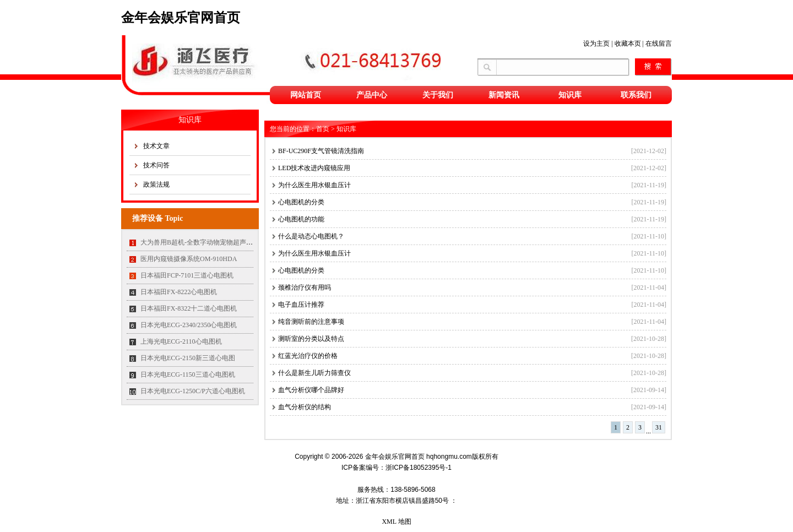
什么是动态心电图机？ (311, 236)
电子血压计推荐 (301, 305)
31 (659, 427)
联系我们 (636, 95)
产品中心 (372, 95)
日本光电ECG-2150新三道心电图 (188, 358)
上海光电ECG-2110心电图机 (181, 341)
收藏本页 (628, 44)
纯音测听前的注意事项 (311, 322)
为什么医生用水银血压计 (314, 185)
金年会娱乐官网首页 (181, 18)
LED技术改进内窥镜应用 (314, 168)
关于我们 (438, 95)
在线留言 (659, 44)
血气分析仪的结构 (305, 407)
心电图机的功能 (305, 219)
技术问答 (156, 165)
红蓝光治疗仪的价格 (308, 356)
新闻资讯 (504, 95)
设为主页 (596, 44)
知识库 (570, 95)
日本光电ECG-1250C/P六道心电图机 (193, 391)
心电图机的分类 (301, 202)
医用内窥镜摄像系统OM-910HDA (189, 259)
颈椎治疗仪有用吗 (305, 287)
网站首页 (306, 95)
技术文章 (156, 146)
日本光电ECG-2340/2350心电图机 (189, 325)
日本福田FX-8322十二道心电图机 (189, 308)
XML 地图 (396, 522)
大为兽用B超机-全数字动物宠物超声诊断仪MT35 (211, 242)
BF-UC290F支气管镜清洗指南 (321, 151)
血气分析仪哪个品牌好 (311, 390)
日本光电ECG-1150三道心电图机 (188, 374)
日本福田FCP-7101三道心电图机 (187, 275)
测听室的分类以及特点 (314, 339)
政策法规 (156, 184)
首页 (323, 129)
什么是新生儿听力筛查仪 (314, 373)
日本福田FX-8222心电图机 (179, 292)
